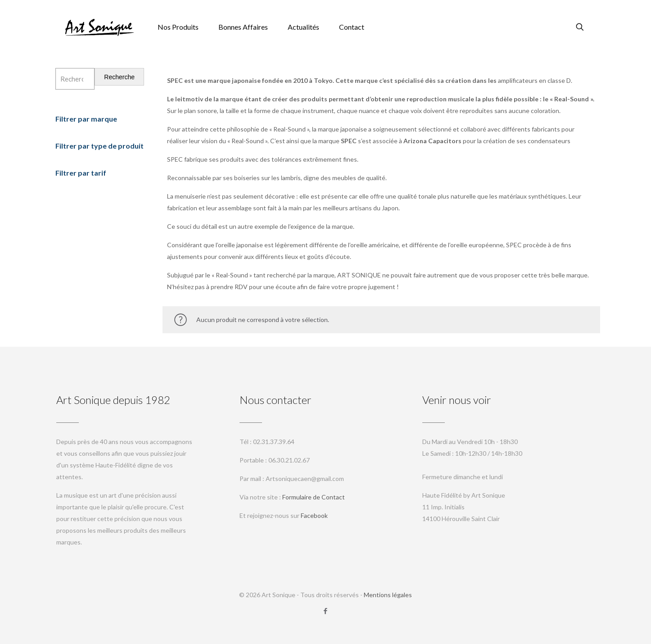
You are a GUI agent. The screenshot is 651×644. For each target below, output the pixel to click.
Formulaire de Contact (314, 497)
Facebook (314, 515)
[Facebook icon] (326, 611)
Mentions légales (388, 595)
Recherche (119, 77)
